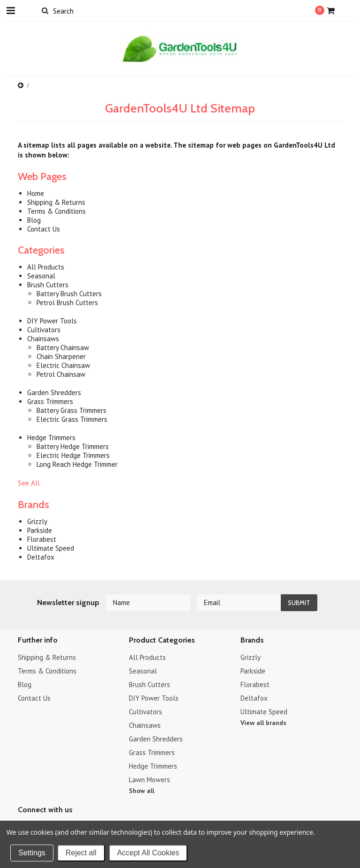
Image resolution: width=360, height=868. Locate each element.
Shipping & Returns (47, 657)
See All (29, 483)
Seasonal (143, 671)
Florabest (255, 685)
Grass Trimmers (152, 752)
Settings (32, 853)
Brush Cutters (150, 685)
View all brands (263, 723)
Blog (25, 685)
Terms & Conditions (47, 671)
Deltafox (254, 698)
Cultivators (146, 712)
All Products (147, 657)
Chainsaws (145, 725)
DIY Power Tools (154, 698)
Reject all (81, 853)
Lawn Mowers (150, 780)
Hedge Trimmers (153, 766)
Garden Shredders (156, 739)
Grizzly (251, 657)
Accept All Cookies (148, 853)
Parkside (253, 671)
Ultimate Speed (264, 712)
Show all (142, 791)
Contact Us (34, 698)
